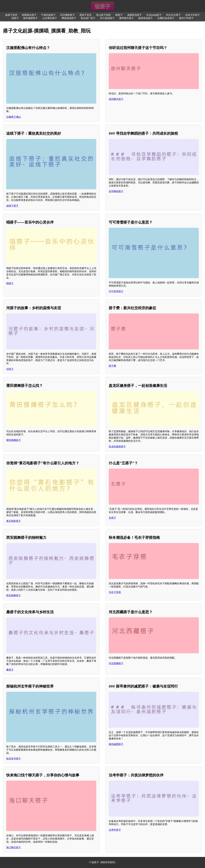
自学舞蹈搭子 (116, 191)
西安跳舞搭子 (14, 595)
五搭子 (112, 518)
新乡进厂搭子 (88, 18)
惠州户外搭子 (186, 18)
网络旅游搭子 (69, 18)
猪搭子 (119, 15)
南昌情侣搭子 (146, 18)
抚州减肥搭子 (31, 18)
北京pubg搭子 (154, 15)
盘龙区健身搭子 (117, 447)
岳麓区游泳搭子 (166, 18)
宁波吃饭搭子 (48, 15)
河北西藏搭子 (116, 663)
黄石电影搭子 (14, 521)
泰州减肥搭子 (116, 744)
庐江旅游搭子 (107, 18)
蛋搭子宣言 (85, 15)
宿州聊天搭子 (116, 99)
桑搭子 (10, 670)
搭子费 (112, 366)
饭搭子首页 (11, 15)
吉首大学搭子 (193, 15)
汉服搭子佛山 (14, 117)
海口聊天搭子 (14, 847)
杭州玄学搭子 (14, 759)
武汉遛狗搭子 (68, 15)
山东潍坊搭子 (50, 18)
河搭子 (10, 369)
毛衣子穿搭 (115, 592)
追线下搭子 (12, 206)
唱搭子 (10, 283)
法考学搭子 (115, 830)
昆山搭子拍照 (103, 15)
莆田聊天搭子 (126, 18)
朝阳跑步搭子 (29, 15)
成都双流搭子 (134, 15)
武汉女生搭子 (173, 15)
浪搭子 (15, 18)
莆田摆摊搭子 (14, 440)
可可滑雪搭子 (116, 291)
